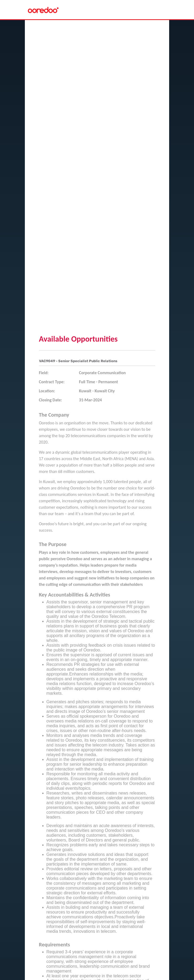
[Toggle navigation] (160, 10)
